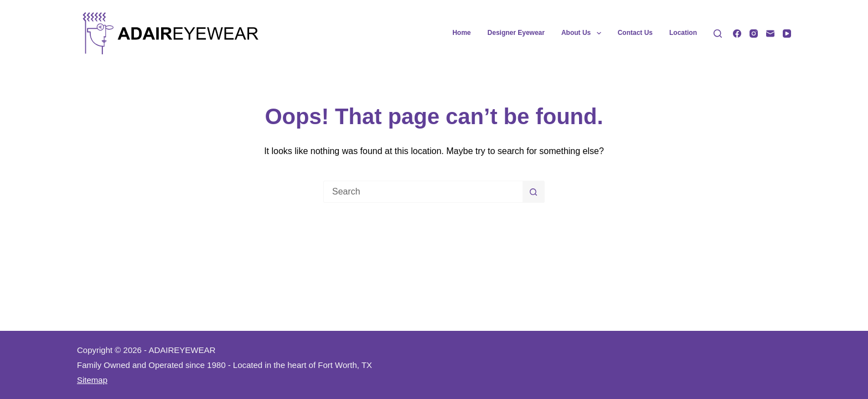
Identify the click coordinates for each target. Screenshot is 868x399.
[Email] (770, 34)
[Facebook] (737, 34)
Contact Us (635, 33)
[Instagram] (754, 34)
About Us (583, 33)
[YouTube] (787, 34)
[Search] (718, 34)
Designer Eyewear (516, 33)
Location (683, 33)
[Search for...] (423, 192)
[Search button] (534, 192)
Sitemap (92, 380)
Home (461, 33)
